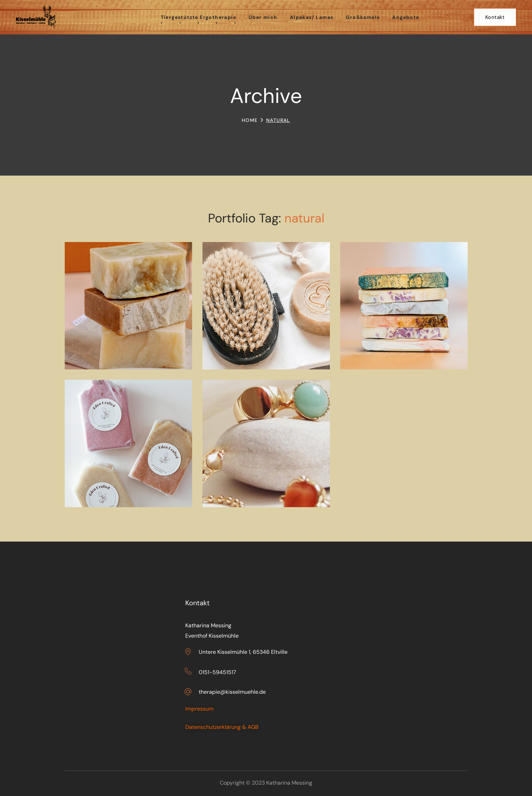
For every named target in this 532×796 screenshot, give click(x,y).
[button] (495, 17)
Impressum (199, 709)
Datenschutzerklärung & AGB (222, 727)
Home (250, 120)
